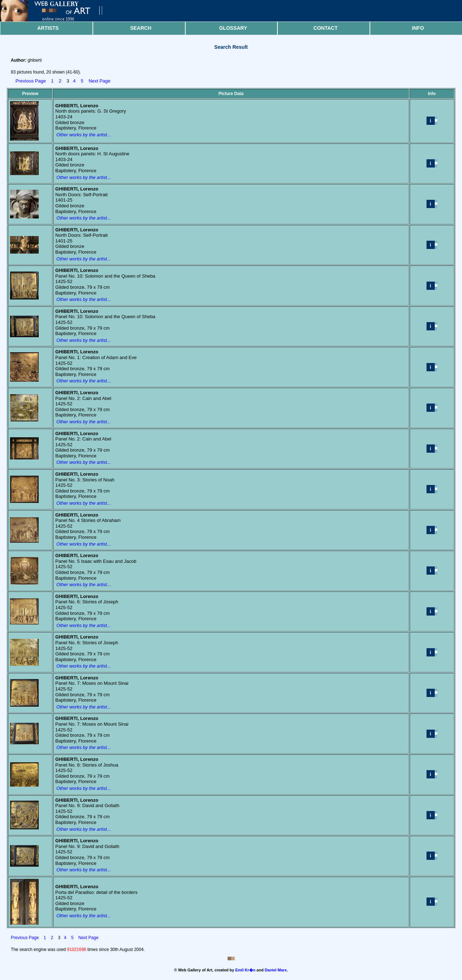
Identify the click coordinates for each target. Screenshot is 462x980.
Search (141, 28)
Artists (48, 28)
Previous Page (31, 81)
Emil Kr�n (246, 970)
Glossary (233, 28)
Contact (326, 28)
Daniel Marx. (276, 970)
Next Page (99, 81)
